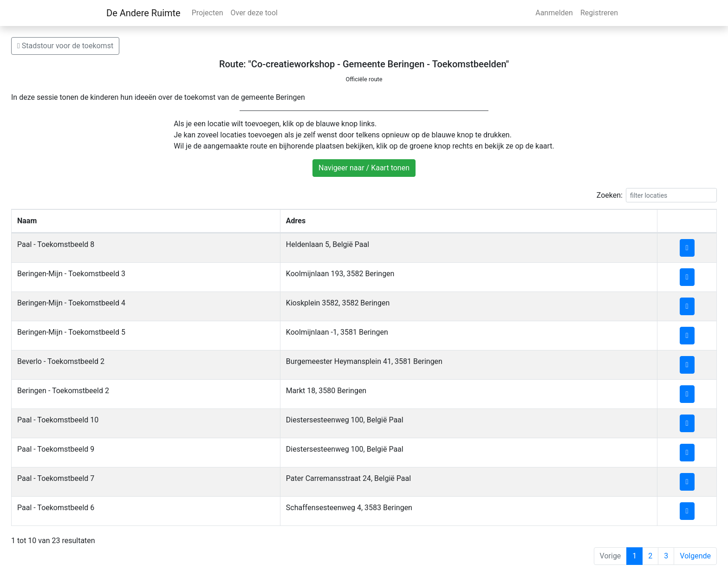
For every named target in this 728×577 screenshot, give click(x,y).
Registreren (599, 13)
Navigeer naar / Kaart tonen (364, 168)
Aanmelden (554, 13)
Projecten (208, 13)
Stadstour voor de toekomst (65, 46)
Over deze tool (254, 13)
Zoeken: (657, 195)
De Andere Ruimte (143, 13)
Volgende (695, 556)
